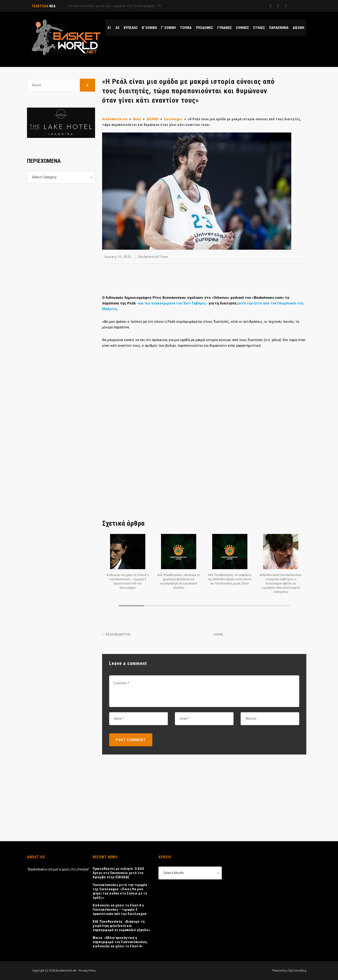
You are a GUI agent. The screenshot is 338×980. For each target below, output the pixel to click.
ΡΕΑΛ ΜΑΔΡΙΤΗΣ (118, 634)
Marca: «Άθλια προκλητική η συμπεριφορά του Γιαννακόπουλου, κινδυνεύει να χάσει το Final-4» (120, 942)
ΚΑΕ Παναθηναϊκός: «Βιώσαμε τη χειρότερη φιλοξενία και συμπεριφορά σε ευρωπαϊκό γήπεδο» (121, 926)
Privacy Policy (87, 970)
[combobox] (61, 177)
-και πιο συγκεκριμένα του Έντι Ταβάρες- (172, 303)
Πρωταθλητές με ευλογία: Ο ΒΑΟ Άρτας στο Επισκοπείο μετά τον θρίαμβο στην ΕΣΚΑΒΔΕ (118, 873)
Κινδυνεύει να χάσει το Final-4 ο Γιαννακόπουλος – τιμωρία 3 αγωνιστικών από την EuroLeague (120, 910)
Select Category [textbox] (44, 177)
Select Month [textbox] (174, 873)
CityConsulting (297, 970)
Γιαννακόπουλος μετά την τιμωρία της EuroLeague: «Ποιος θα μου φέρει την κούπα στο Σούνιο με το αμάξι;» (120, 891)
